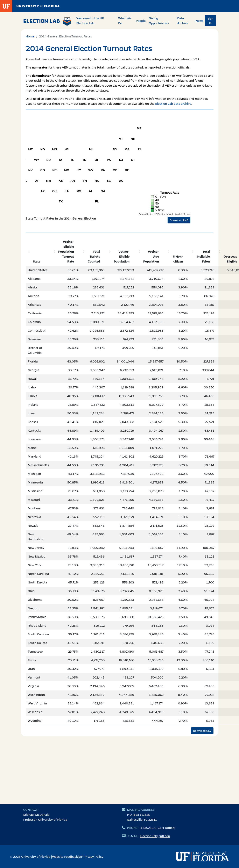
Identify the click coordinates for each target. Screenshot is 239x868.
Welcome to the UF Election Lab (90, 21)
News (199, 21)
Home (30, 36)
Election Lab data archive (173, 103)
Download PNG (179, 220)
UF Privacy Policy (91, 856)
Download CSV (202, 731)
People (141, 21)
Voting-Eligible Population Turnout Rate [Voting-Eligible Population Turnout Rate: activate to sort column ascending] (66, 251)
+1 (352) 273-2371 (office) (157, 828)
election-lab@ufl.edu (155, 836)
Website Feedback (65, 856)
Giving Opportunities (159, 21)
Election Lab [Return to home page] (47, 21)
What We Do (125, 21)
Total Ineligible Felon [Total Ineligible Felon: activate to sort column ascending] (203, 256)
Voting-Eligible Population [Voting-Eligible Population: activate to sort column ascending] (122, 256)
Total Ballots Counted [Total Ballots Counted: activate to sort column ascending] (94, 256)
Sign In (210, 21)
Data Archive (183, 21)
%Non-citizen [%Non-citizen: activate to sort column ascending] (178, 259)
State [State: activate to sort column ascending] (37, 261)
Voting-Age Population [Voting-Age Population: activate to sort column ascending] (151, 256)
